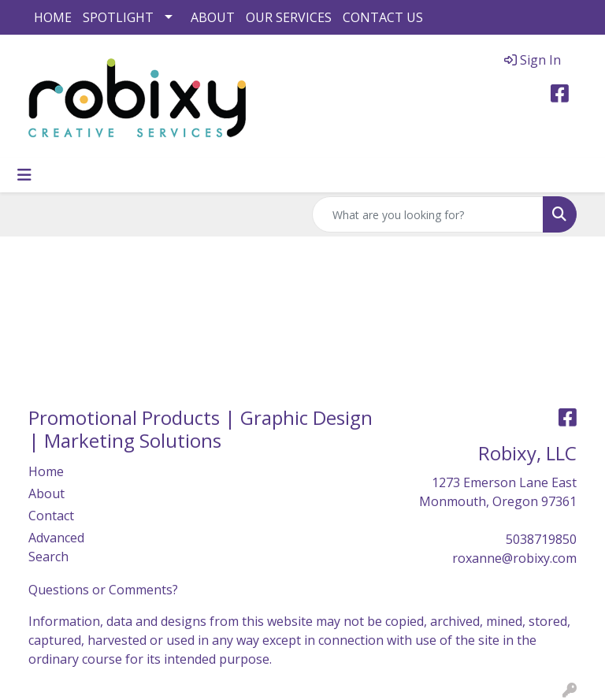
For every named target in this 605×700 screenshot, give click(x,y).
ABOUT (213, 17)
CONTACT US (383, 17)
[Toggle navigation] (24, 175)
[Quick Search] (428, 214)
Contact (51, 516)
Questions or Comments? (103, 590)
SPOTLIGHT (118, 17)
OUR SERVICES (289, 17)
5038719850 (541, 539)
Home (46, 471)
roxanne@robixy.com (514, 558)
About (46, 493)
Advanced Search (56, 547)
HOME (53, 17)
